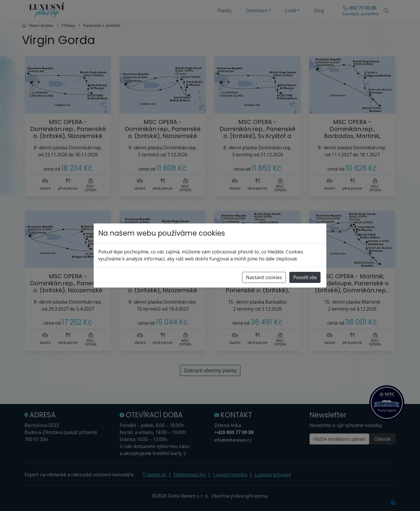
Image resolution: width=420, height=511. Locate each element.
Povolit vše (305, 277)
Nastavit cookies (264, 277)
